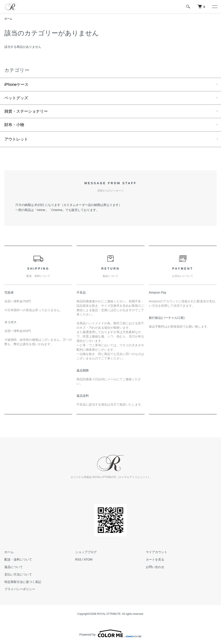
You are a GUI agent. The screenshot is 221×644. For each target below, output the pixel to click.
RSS (78, 559)
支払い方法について (18, 574)
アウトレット (16, 139)
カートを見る (155, 559)
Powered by (110, 633)
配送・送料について (18, 559)
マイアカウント (157, 552)
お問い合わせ (155, 567)
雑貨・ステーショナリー (26, 111)
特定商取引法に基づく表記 (23, 582)
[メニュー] (214, 7)
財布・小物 (14, 125)
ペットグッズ (16, 98)
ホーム (8, 19)
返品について (14, 567)
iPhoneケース (16, 85)
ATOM (88, 559)
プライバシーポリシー (20, 589)
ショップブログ (86, 552)
